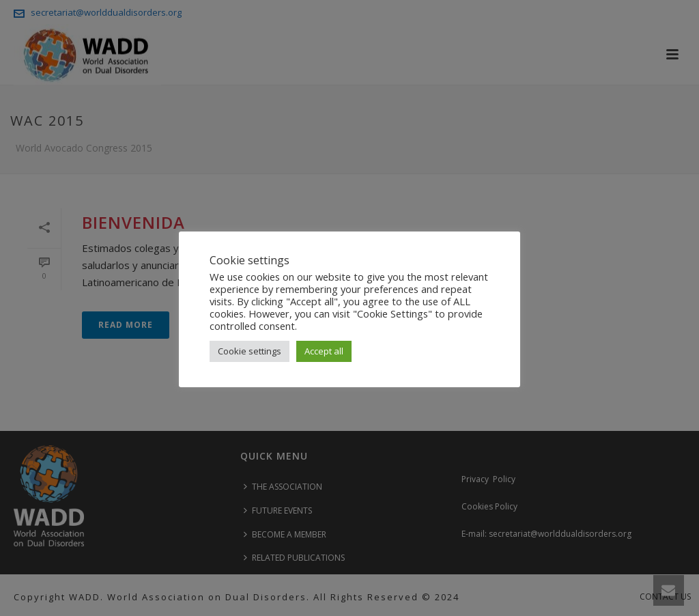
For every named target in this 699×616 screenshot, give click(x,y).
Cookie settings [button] (249, 351)
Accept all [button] (324, 351)
